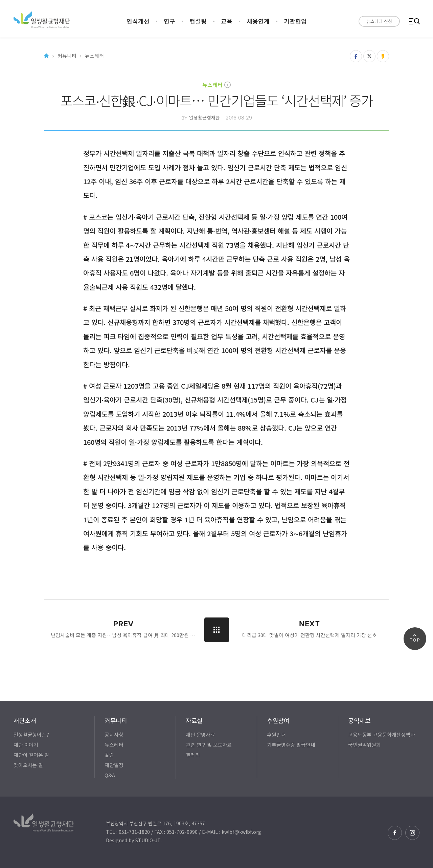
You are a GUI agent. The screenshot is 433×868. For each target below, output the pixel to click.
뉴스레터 (212, 85)
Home (46, 56)
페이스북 (395, 833)
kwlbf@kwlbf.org (241, 832)
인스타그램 (412, 833)
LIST (217, 630)
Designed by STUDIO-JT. (134, 840)
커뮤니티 (67, 56)
